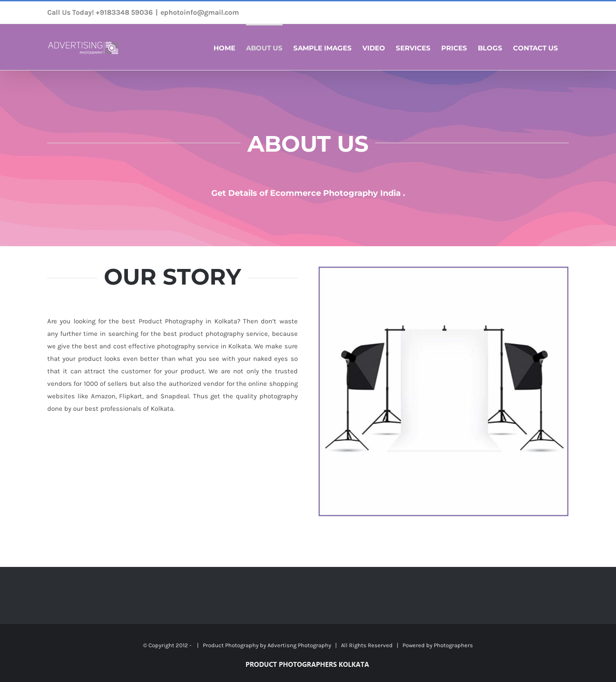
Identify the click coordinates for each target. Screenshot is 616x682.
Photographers (453, 645)
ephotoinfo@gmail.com (200, 12)
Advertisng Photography (299, 645)
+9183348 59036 (124, 12)
